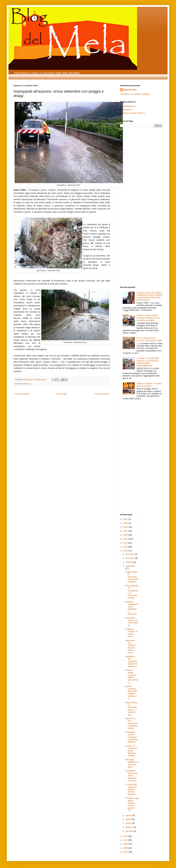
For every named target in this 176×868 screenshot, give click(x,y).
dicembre (130, 554)
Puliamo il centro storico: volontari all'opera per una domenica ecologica (148, 318)
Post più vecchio (102, 394)
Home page (62, 394)
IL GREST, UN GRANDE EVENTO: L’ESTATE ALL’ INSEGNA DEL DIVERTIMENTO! (148, 362)
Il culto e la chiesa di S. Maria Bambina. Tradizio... (132, 751)
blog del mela (130, 90)
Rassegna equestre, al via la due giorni (132, 763)
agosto (129, 815)
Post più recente (22, 394)
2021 (126, 519)
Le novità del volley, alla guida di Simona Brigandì (131, 789)
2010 (126, 840)
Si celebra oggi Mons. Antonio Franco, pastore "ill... (132, 804)
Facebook (127, 110)
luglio (128, 819)
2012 (126, 551)
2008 (126, 848)
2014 (126, 543)
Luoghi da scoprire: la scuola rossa (131, 633)
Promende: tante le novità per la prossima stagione (132, 737)
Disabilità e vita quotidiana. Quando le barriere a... (132, 661)
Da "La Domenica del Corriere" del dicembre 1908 (149, 339)
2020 (126, 523)
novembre (131, 558)
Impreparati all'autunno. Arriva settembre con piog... (132, 776)
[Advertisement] (130, 153)
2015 (126, 539)
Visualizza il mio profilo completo (135, 94)
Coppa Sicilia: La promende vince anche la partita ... (132, 577)
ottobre (129, 562)
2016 (126, 535)
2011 (126, 836)
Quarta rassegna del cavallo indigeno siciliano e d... (131, 692)
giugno (129, 823)
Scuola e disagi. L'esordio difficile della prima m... (131, 676)
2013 (126, 547)
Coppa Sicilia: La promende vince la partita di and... (131, 709)
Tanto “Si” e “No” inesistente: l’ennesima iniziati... (132, 723)
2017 (126, 531)
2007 (126, 852)
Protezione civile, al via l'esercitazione (132, 621)
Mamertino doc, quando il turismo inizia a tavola (131, 647)
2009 (126, 844)
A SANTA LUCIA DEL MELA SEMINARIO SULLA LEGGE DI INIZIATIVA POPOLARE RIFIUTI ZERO (150, 296)
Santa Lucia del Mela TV (134, 113)
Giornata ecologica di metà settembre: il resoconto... (132, 608)
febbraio (130, 827)
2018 (126, 527)
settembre (130, 566)
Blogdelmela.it (129, 106)
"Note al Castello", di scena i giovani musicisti (149, 385)
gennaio (130, 831)
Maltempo (27, 384)
